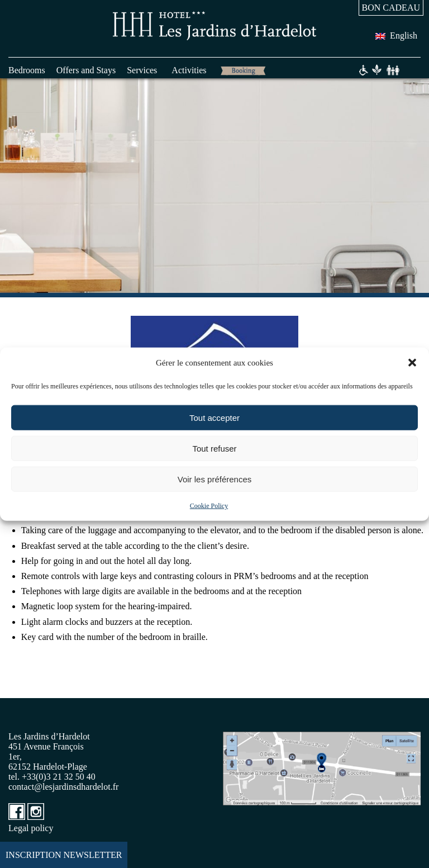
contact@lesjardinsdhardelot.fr (63, 787)
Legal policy (31, 828)
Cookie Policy (209, 506)
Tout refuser (214, 448)
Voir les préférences (215, 479)
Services (142, 70)
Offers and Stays (86, 70)
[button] (412, 363)
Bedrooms (27, 70)
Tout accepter (214, 417)
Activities (189, 70)
